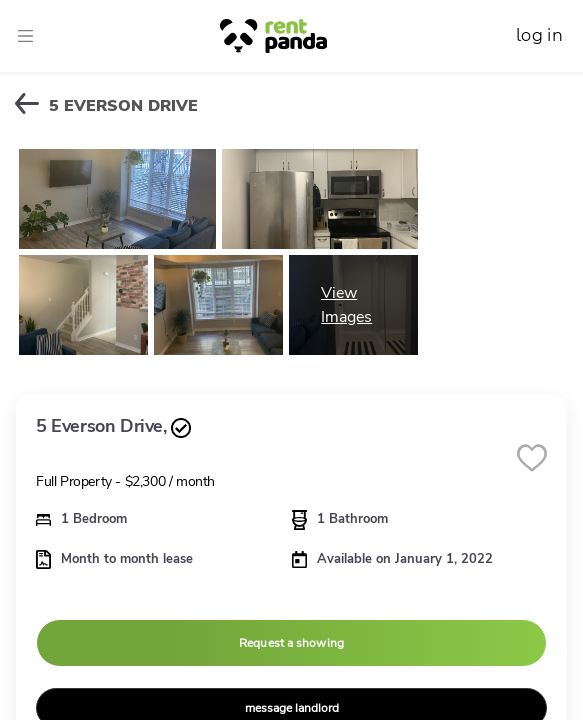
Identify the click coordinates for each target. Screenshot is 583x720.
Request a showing (291, 643)
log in (539, 35)
